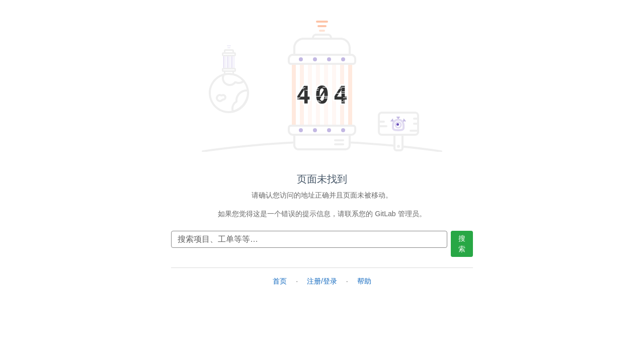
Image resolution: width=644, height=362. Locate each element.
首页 (280, 281)
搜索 (462, 244)
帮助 (364, 281)
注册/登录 (322, 281)
